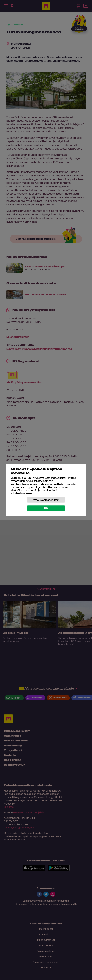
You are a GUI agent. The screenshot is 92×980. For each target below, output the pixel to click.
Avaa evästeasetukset (46, 500)
